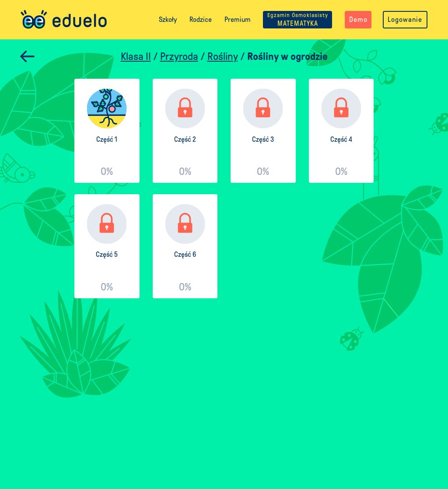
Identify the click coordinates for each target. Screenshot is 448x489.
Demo (358, 19)
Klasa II (136, 56)
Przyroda (179, 56)
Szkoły (168, 19)
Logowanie (405, 19)
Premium (238, 19)
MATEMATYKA (298, 19)
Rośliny (223, 56)
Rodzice (201, 19)
